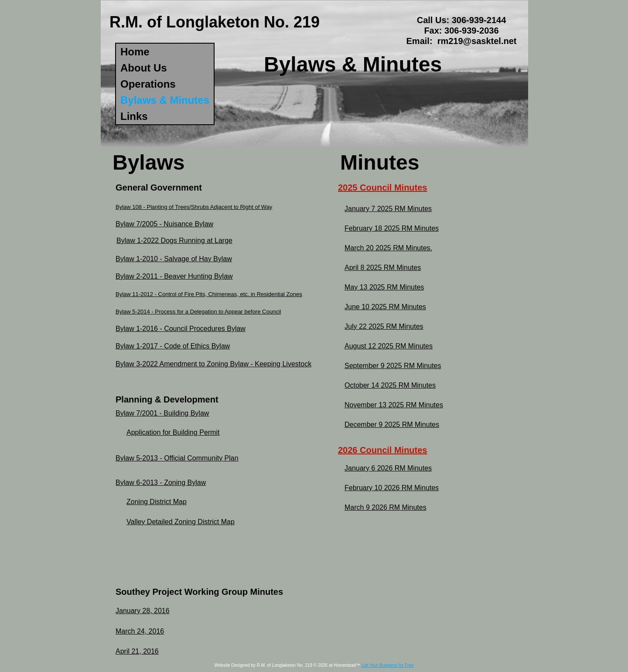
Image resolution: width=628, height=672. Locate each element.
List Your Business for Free (388, 665)
